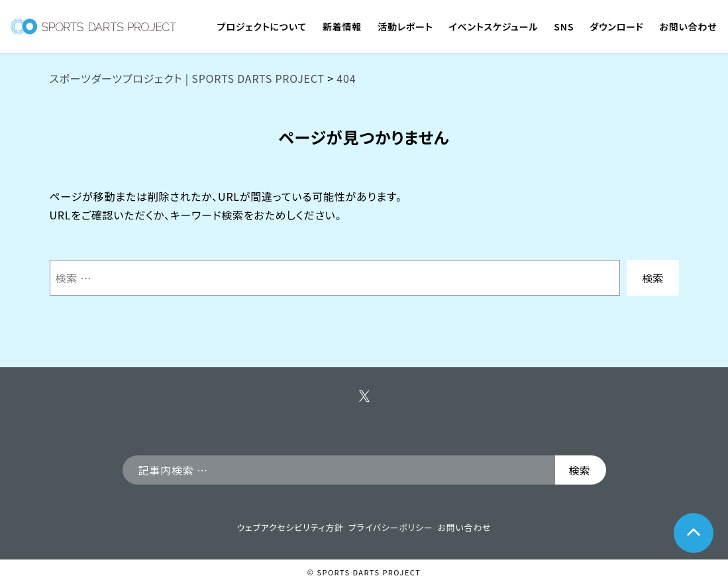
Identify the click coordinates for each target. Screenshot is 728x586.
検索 (652, 278)
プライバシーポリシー (391, 527)
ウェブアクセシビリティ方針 (290, 527)
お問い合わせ (464, 527)
